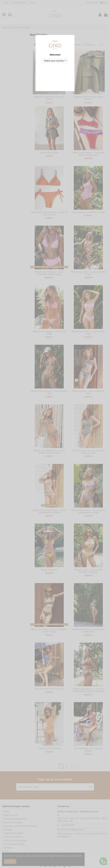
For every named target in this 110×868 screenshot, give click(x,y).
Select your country (54, 61)
